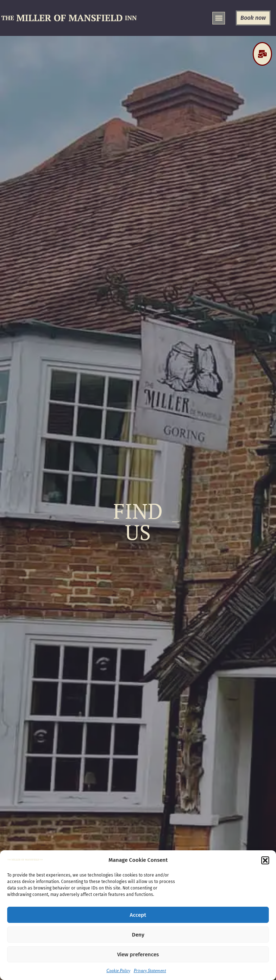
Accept (138, 915)
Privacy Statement (150, 970)
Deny (138, 935)
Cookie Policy (118, 970)
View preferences (138, 954)
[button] (265, 860)
